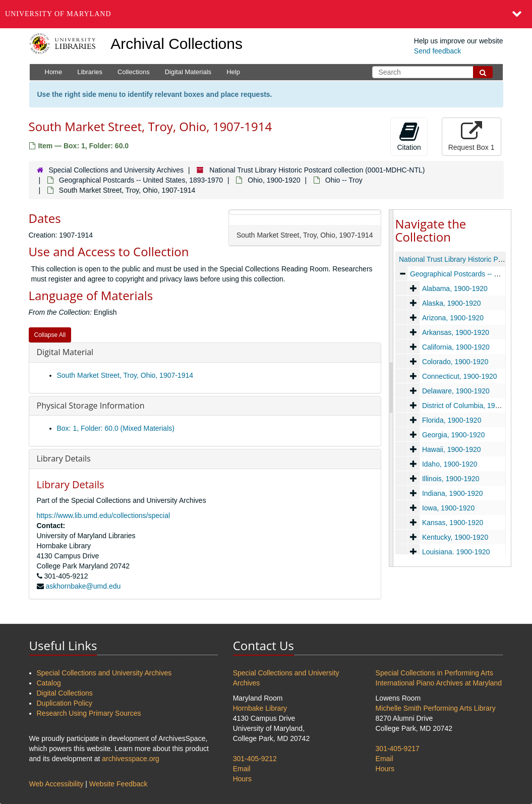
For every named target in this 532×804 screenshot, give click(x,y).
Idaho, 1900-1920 (449, 464)
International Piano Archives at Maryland (439, 683)
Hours (242, 779)
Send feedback (437, 51)
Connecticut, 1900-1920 (459, 376)
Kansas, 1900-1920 (452, 523)
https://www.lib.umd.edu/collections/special (104, 515)
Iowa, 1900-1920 (448, 508)
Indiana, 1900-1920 (452, 493)
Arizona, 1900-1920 (452, 318)
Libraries (90, 72)
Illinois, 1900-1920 (450, 479)
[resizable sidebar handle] (391, 388)
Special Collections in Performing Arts (434, 673)
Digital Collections (65, 693)
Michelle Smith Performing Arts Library (436, 708)
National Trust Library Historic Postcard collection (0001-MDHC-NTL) (317, 170)
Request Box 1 (471, 136)
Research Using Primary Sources (89, 713)
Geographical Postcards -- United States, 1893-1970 (141, 180)
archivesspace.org (131, 759)
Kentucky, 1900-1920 (455, 537)
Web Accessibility (56, 784)
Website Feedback (119, 784)
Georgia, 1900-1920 (453, 435)
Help (233, 72)
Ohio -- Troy (344, 180)
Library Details (64, 458)
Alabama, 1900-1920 (454, 289)
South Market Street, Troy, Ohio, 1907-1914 (125, 375)
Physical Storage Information (91, 406)
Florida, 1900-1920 (451, 420)
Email (242, 769)
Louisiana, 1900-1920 (456, 552)
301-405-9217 (398, 749)
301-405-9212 (255, 759)
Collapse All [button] (50, 335)
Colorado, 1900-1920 (455, 362)
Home (54, 72)
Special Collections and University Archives (116, 170)
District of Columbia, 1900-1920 (471, 406)
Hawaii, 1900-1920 (451, 449)
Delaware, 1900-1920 (455, 391)
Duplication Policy (65, 703)
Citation (409, 136)
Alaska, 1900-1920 (451, 303)
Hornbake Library (260, 708)
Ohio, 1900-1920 (274, 180)
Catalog (49, 683)
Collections (134, 72)
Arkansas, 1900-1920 (455, 332)
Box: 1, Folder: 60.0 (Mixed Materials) (116, 428)
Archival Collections (176, 44)
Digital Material (65, 352)
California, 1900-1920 (455, 347)
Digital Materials (188, 72)
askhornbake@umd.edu (83, 586)
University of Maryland (58, 14)
